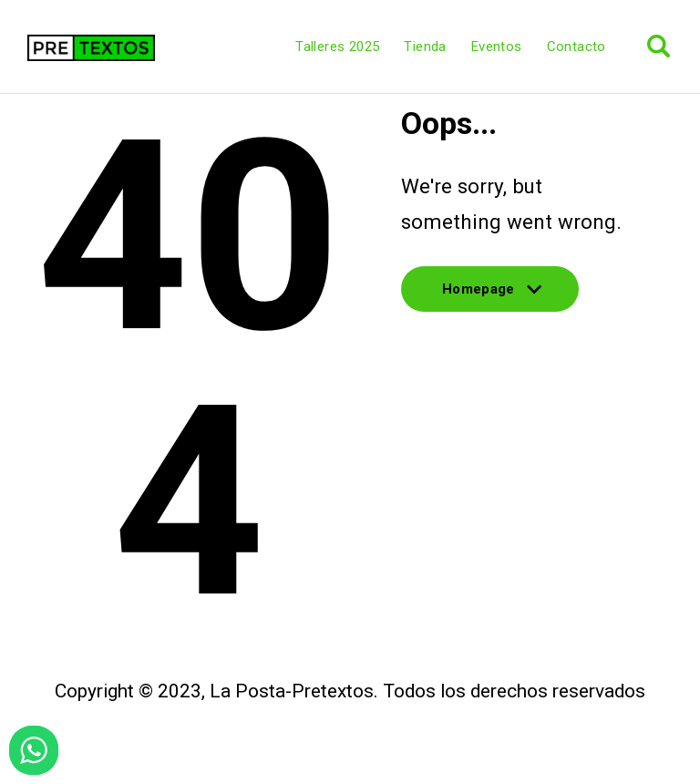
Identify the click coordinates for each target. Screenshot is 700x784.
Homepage (490, 297)
